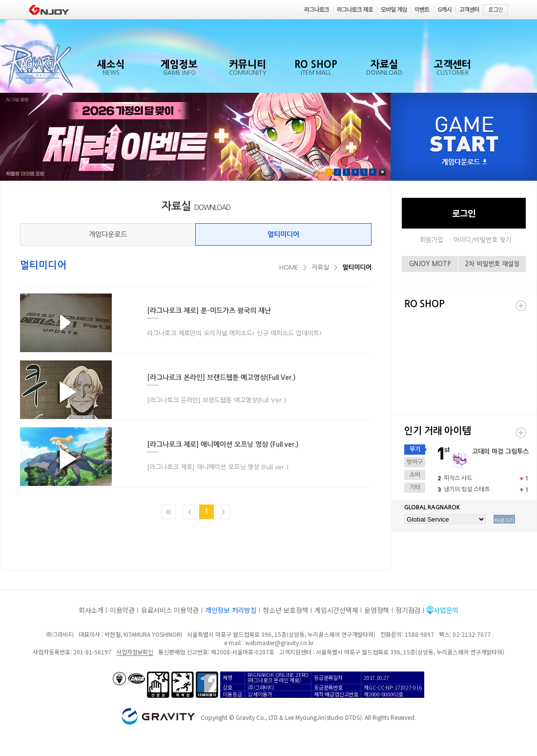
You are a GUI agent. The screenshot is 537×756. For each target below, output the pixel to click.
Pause (382, 172)
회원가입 (432, 240)
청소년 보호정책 (285, 610)
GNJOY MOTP (430, 264)
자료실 (320, 267)
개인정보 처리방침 (231, 610)
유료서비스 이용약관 (170, 610)
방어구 (415, 462)
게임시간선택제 (336, 610)
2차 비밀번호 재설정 (492, 264)
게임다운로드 (108, 234)
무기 (415, 449)
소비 (415, 475)
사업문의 (446, 610)
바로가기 (504, 520)
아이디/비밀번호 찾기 (482, 240)
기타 (415, 487)
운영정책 (377, 610)
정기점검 (408, 610)
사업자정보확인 (134, 652)
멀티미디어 (283, 234)
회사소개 (91, 610)
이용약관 (122, 610)
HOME (289, 267)
